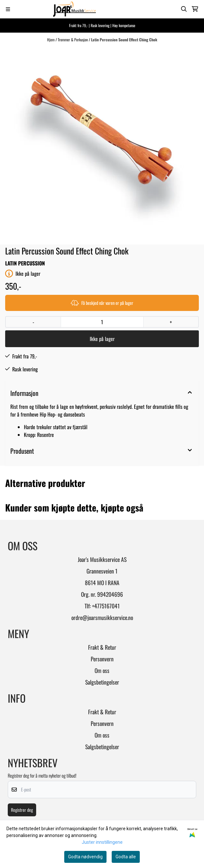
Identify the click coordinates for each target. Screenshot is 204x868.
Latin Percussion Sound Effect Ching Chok (124, 40)
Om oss (102, 670)
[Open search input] (184, 9)
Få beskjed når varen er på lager (102, 303)
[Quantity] (102, 322)
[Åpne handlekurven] (195, 9)
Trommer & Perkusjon (73, 40)
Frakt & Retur (102, 647)
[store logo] (75, 9)
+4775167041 (106, 606)
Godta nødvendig (85, 857)
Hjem (51, 40)
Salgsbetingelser (102, 682)
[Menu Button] (8, 9)
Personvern (102, 659)
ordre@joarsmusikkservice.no (102, 617)
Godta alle (126, 857)
